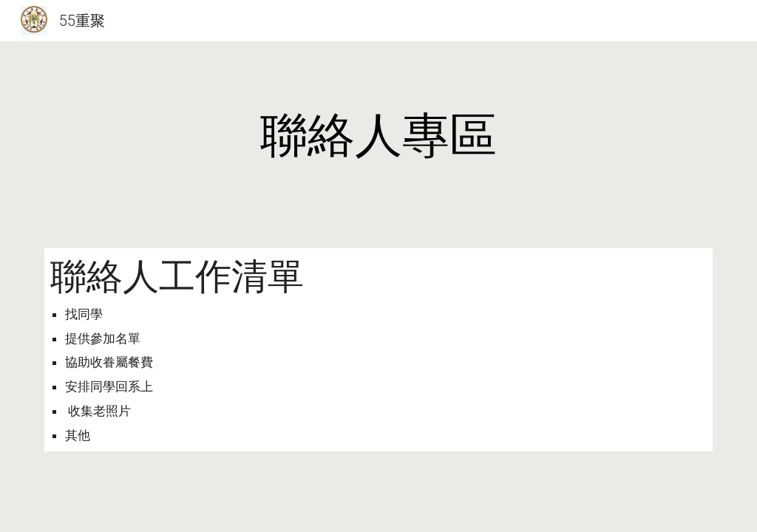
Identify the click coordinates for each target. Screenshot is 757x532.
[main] (379, 136)
